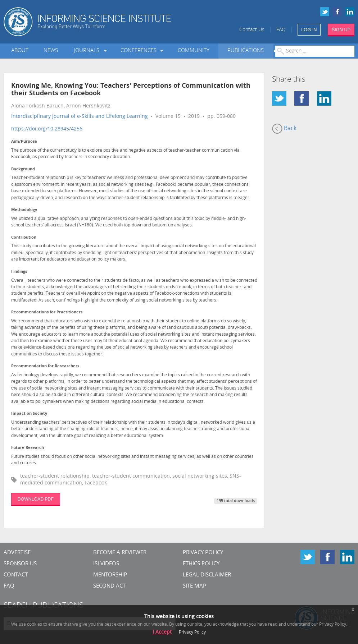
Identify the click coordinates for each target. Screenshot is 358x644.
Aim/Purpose (24, 142)
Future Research (28, 448)
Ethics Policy (201, 564)
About (20, 51)
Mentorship (110, 575)
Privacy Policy (203, 553)
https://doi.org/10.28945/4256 (47, 129)
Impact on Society (29, 414)
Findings (19, 272)
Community (194, 51)
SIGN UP (341, 30)
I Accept (162, 632)
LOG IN (309, 30)
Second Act (109, 586)
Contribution (24, 238)
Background (23, 169)
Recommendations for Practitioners (47, 312)
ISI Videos (106, 564)
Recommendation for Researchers (45, 366)
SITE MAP (194, 586)
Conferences (140, 51)
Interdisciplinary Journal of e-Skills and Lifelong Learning (80, 117)
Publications (246, 51)
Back (284, 129)
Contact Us (252, 30)
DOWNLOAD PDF (36, 499)
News (51, 51)
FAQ (281, 30)
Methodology (24, 210)
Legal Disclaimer (207, 575)
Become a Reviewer (120, 553)
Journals (88, 51)
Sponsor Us (20, 564)
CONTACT (16, 575)
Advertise (17, 553)
